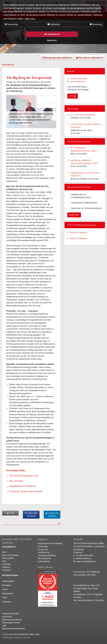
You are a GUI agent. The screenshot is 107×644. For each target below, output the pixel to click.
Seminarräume (44, 558)
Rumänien (7, 585)
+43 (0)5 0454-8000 (78, 79)
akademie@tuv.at (78, 81)
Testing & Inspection (79, 232)
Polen (5, 598)
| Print (10, 513)
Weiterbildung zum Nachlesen (22, 486)
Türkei (5, 589)
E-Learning (43, 549)
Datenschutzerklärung (12, 620)
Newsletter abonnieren (91, 57)
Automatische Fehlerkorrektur (84, 203)
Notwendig (11, 24)
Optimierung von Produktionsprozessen (81, 196)
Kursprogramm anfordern (59, 57)
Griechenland (8, 581)
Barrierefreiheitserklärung (13, 629)
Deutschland (8, 594)
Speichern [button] (52, 40)
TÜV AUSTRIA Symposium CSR (23, 476)
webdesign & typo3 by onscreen (16, 637)
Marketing (96, 24)
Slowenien (7, 602)
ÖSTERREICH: (9, 547)
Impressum (7, 617)
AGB (4, 626)
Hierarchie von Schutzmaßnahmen (87, 208)
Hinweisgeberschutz (11, 623)
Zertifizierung (44, 552)
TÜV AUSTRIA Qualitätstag (82, 115)
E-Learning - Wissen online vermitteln (26, 491)
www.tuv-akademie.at (86, 561)
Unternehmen (44, 561)
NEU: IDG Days (16, 481)
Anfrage (73, 96)
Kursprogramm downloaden (50, 543)
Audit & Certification (78, 238)
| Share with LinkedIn (52, 515)
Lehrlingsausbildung (47, 555)
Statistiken (54, 24)
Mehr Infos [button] (30, 19)
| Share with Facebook (31, 515)
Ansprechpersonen (11, 614)
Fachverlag (43, 546)
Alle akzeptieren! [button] (52, 34)
